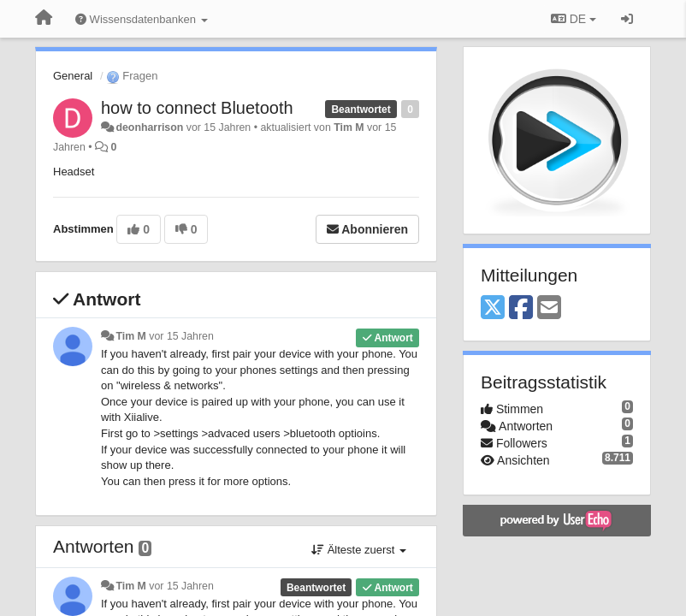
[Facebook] (521, 308)
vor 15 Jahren (181, 336)
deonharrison (149, 127)
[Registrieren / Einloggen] (627, 19)
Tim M (349, 127)
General (73, 76)
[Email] (549, 308)
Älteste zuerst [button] (359, 550)
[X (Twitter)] (493, 308)
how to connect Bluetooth (197, 108)
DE (574, 19)
